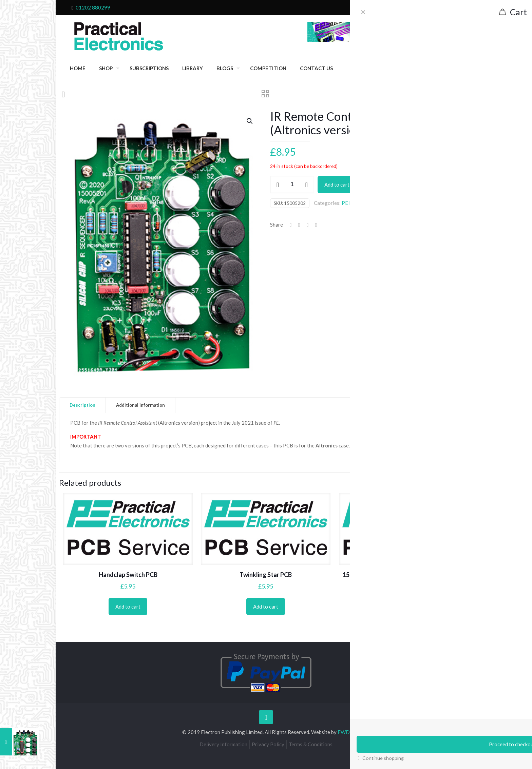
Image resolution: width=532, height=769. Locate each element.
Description (82, 405)
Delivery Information (223, 744)
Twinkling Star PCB (266, 575)
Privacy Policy (268, 744)
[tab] (83, 405)
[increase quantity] (307, 185)
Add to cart (337, 185)
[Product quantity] (292, 185)
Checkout (405, 7)
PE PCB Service (359, 203)
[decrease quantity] (278, 185)
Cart (425, 7)
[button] (250, 121)
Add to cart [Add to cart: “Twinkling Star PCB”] (266, 607)
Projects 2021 (419, 203)
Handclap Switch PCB (128, 575)
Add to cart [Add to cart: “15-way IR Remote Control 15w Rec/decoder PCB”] (404, 616)
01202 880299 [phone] (93, 7)
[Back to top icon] (266, 717)
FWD (344, 732)
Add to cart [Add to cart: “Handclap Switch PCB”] (128, 607)
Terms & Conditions (311, 744)
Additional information (140, 405)
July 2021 (390, 203)
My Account (449, 7)
